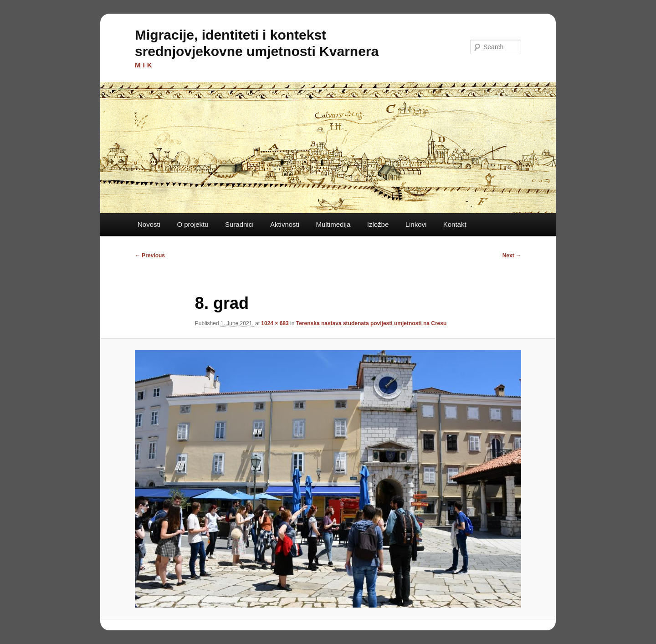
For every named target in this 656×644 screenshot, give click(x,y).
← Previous (150, 256)
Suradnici (239, 224)
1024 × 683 (275, 323)
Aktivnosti (285, 224)
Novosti (149, 224)
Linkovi (416, 224)
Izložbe (378, 224)
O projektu (192, 224)
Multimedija (333, 224)
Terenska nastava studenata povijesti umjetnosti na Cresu (372, 323)
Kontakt (455, 224)
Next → (512, 256)
